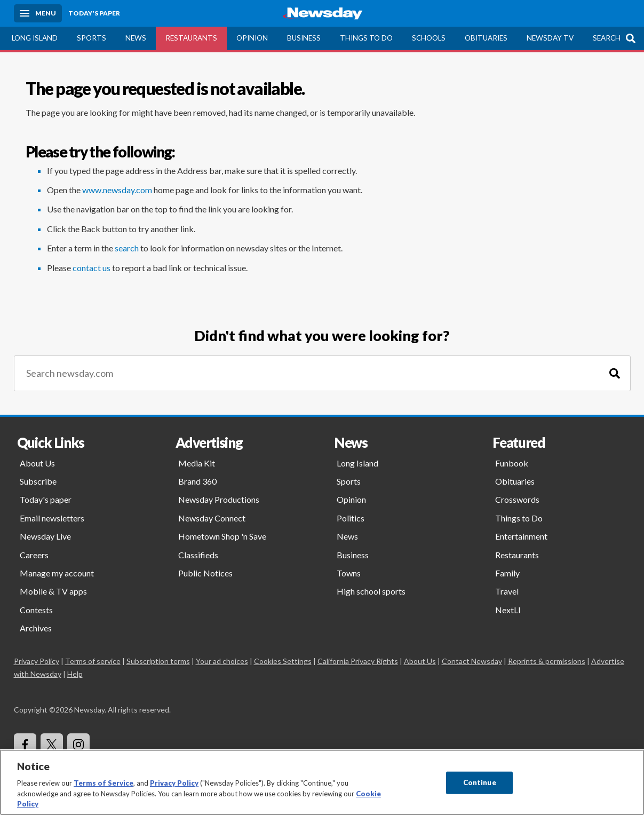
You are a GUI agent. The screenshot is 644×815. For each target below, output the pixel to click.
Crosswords (517, 499)
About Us (37, 463)
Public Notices (205, 573)
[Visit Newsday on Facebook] (25, 745)
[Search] (615, 373)
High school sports (371, 591)
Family (507, 573)
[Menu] (38, 13)
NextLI (508, 610)
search (127, 248)
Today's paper (46, 499)
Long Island (35, 38)
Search (607, 38)
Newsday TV (550, 38)
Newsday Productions (219, 499)
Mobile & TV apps (53, 591)
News (136, 38)
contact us (92, 268)
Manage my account (57, 573)
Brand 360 (197, 481)
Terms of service (93, 661)
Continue (480, 782)
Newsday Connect (212, 518)
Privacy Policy (37, 661)
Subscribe (38, 481)
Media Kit (197, 463)
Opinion (252, 38)
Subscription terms (158, 661)
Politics (351, 518)
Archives (36, 628)
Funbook (512, 463)
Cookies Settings (283, 661)
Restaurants (191, 38)
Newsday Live (45, 536)
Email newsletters (52, 518)
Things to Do (366, 38)
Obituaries (486, 38)
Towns (349, 573)
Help (75, 674)
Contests (36, 610)
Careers (34, 555)
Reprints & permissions (547, 661)
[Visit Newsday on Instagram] (78, 745)
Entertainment (521, 536)
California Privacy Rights (358, 661)
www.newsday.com (117, 190)
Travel (507, 591)
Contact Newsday (472, 661)
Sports (92, 38)
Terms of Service (104, 783)
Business (304, 38)
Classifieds (198, 555)
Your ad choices (222, 661)
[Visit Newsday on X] (52, 745)
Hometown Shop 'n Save (222, 536)
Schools (429, 38)
